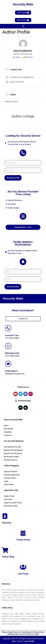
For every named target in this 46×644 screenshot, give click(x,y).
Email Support (11, 371)
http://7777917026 (17, 82)
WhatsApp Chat (12, 353)
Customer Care (12, 335)
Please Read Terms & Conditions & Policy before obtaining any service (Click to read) (23, 633)
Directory (7, 523)
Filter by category (41, 125)
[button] (23, 26)
